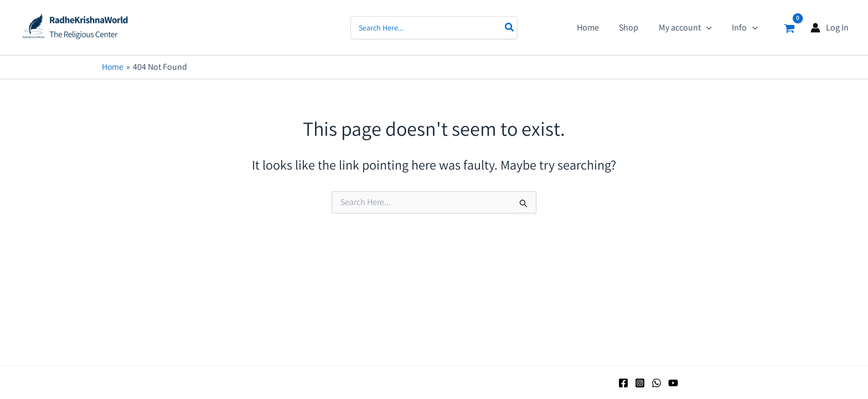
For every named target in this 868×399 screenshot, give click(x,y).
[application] (710, 28)
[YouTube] (673, 383)
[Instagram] (640, 383)
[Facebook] (623, 383)
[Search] (510, 28)
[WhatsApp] (657, 383)
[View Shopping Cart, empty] (789, 27)
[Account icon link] (830, 27)
